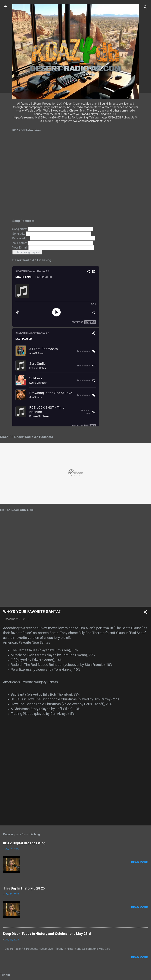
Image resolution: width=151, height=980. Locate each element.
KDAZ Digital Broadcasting (24, 843)
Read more (140, 862)
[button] (146, 613)
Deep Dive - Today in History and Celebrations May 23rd (47, 934)
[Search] (146, 8)
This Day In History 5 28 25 (24, 888)
